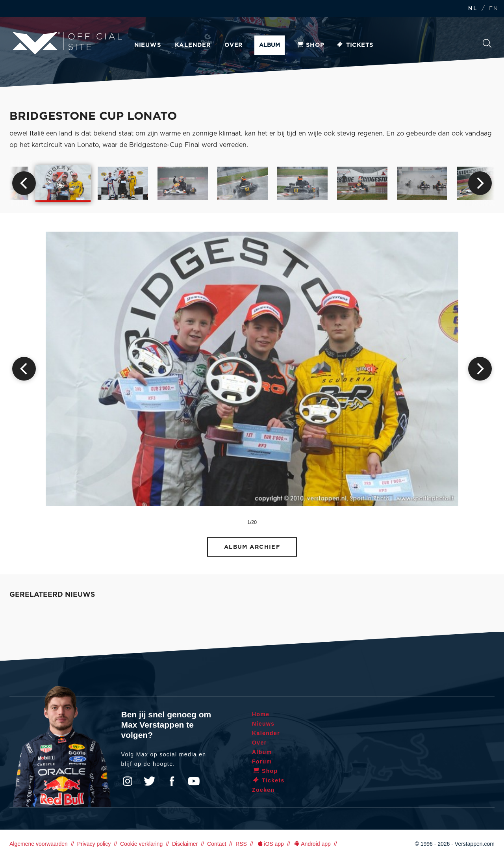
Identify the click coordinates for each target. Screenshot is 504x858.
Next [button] (480, 183)
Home (261, 714)
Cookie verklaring (141, 844)
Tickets (355, 45)
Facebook (172, 781)
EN (494, 9)
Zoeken (487, 43)
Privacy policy (94, 844)
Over (234, 45)
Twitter (150, 781)
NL (472, 9)
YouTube (194, 781)
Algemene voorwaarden (39, 844)
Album (270, 45)
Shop (310, 45)
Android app (312, 844)
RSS (241, 844)
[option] (63, 183)
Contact (217, 844)
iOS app (270, 844)
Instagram (128, 781)
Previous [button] (24, 183)
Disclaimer (185, 844)
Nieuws (148, 45)
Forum (262, 761)
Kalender (193, 45)
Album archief (252, 547)
